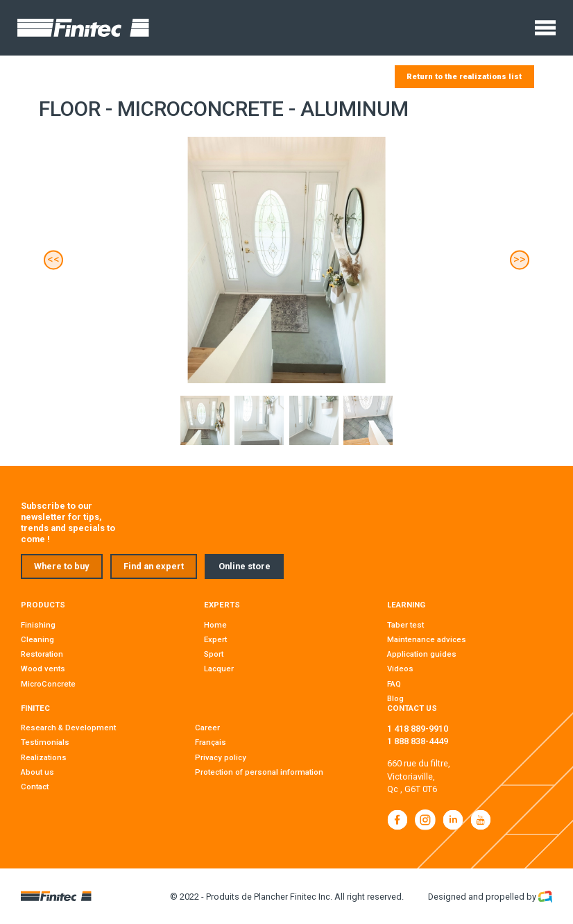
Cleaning (37, 639)
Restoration (42, 654)
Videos (400, 669)
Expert (215, 639)
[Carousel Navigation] (286, 260)
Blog (395, 698)
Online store (245, 566)
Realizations (44, 757)
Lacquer (219, 669)
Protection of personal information (259, 772)
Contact (35, 787)
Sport (214, 654)
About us (37, 772)
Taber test (405, 625)
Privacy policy (221, 757)
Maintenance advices (427, 639)
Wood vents (43, 669)
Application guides (422, 654)
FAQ (394, 684)
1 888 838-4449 (418, 741)
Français (211, 742)
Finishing (38, 625)
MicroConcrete (48, 684)
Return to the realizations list (464, 76)
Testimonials (45, 742)
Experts (222, 605)
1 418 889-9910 (418, 729)
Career (207, 728)
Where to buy (61, 566)
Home (215, 625)
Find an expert (154, 566)
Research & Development (68, 728)
